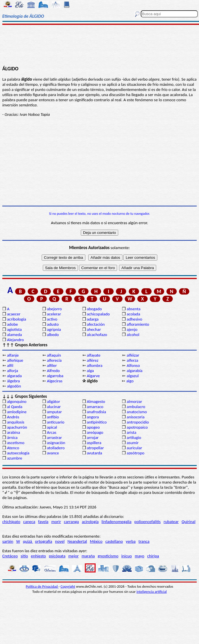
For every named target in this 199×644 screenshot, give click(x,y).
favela (43, 522)
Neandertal (77, 541)
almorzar (134, 401)
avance (53, 453)
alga (90, 371)
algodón (14, 386)
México (96, 541)
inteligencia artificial (152, 592)
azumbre (14, 458)
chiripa (153, 556)
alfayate (94, 355)
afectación (96, 324)
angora (93, 417)
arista (132, 432)
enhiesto (38, 556)
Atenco (13, 448)
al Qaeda (15, 407)
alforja (12, 371)
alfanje (13, 355)
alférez (93, 360)
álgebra (13, 381)
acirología (90, 522)
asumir (133, 443)
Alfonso (133, 365)
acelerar (54, 314)
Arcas (52, 432)
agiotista (14, 329)
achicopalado (98, 314)
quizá (28, 541)
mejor (73, 556)
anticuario (56, 422)
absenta (134, 309)
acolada (133, 314)
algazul (133, 376)
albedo (53, 335)
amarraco (95, 407)
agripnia (54, 329)
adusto (53, 324)
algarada (14, 376)
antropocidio (138, 422)
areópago (95, 432)
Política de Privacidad (42, 586)
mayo (139, 556)
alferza (132, 360)
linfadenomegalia (117, 522)
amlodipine (17, 412)
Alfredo (53, 371)
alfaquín (54, 355)
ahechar (94, 329)
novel (60, 541)
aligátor (53, 401)
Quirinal (189, 522)
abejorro (54, 309)
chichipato (11, 522)
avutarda (95, 453)
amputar (54, 412)
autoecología (18, 453)
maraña (88, 556)
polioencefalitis (148, 522)
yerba (131, 541)
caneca (29, 522)
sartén (8, 541)
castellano (114, 541)
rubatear (171, 522)
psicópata (57, 556)
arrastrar (54, 438)
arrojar (93, 438)
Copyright (68, 586)
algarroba (55, 376)
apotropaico (137, 427)
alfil (10, 365)
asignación (56, 443)
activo (52, 319)
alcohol (133, 335)
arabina (13, 432)
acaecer (14, 314)
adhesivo (134, 319)
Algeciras (55, 381)
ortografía (44, 541)
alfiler (52, 365)
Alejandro (15, 340)
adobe (12, 324)
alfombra (95, 365)
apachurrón (17, 427)
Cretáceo (10, 556)
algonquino (17, 401)
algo (130, 381)
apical (52, 427)
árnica (12, 438)
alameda (14, 335)
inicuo (127, 556)
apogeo (93, 427)
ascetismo (16, 443)
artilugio (134, 438)
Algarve (93, 376)
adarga (93, 319)
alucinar (54, 407)
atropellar (95, 448)
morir (56, 522)
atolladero (56, 448)
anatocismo (137, 412)
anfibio (53, 417)
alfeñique (15, 360)
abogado (94, 309)
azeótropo (136, 453)
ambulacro (136, 407)
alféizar (133, 355)
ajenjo (132, 329)
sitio (24, 556)
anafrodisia (96, 412)
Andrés (13, 417)
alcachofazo (97, 335)
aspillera (94, 443)
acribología (16, 319)
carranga (72, 522)
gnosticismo (108, 556)
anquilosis (16, 422)
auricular (134, 448)
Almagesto (96, 401)
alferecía (54, 360)
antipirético (97, 422)
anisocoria (136, 417)
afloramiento (138, 324)
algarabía (135, 371)
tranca (144, 541)
